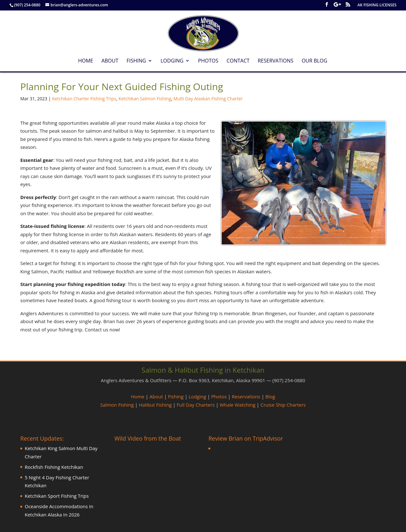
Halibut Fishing (155, 405)
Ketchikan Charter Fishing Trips (84, 99)
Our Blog (314, 61)
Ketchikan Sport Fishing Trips (57, 496)
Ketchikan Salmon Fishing (145, 99)
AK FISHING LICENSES (377, 5)
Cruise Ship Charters (283, 405)
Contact (238, 61)
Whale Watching (238, 405)
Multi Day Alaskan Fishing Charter (208, 99)
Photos (208, 61)
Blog (270, 396)
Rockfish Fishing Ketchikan (54, 467)
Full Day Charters (196, 405)
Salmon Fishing (117, 405)
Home (86, 61)
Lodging (172, 61)
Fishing (136, 61)
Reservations (275, 61)
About (110, 61)
